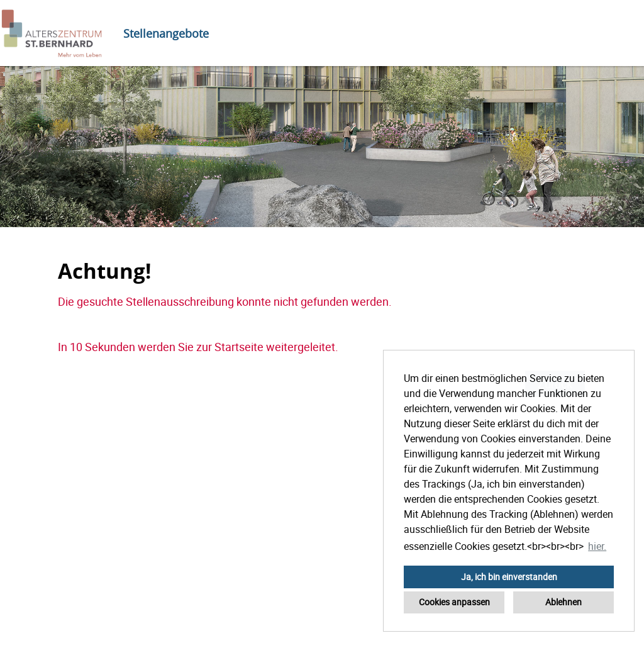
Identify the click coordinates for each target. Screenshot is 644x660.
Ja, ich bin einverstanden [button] (509, 577)
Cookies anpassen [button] (454, 602)
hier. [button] (597, 546)
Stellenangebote (166, 33)
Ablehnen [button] (563, 602)
